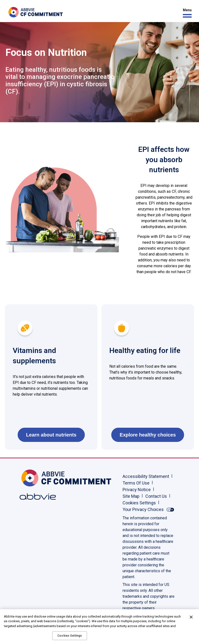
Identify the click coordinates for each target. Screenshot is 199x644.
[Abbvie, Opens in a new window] (36, 497)
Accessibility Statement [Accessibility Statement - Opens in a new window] (146, 476)
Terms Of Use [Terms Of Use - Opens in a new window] (136, 483)
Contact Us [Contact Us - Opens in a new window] (156, 496)
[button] (186, 13)
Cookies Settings (139, 503)
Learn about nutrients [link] (51, 435)
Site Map (131, 496)
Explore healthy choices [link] (148, 435)
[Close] (191, 617)
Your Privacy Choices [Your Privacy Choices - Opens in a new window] (143, 509)
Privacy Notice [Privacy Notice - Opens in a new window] (137, 490)
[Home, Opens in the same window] (36, 478)
